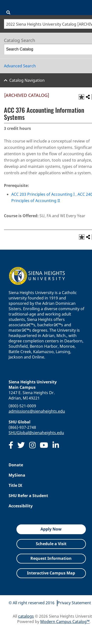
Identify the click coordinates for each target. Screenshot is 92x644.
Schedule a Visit (51, 544)
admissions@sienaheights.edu (37, 411)
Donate (16, 465)
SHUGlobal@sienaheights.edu (36, 433)
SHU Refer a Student (28, 496)
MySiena (17, 475)
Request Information (51, 558)
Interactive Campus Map (51, 573)
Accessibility (21, 506)
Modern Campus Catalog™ (65, 622)
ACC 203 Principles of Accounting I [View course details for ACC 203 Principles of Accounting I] (43, 194)
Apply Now (51, 529)
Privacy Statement (74, 603)
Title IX (15, 485)
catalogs (26, 616)
